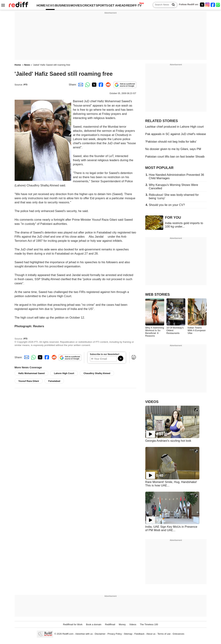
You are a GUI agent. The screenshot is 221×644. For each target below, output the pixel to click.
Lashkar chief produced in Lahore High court (175, 127)
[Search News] (172, 5)
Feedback (139, 634)
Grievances (179, 634)
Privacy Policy (115, 634)
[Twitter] (202, 5)
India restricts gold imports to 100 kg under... (184, 225)
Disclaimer (100, 634)
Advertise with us (84, 634)
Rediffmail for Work (73, 624)
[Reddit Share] (107, 84)
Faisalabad (54, 381)
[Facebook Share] (101, 84)
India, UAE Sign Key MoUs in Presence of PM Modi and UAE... (171, 528)
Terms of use (164, 634)
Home (18, 65)
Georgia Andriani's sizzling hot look (168, 441)
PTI (26, 85)
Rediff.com (68, 634)
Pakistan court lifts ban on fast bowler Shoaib (175, 156)
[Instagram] (207, 5)
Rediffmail (110, 624)
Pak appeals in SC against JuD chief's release (176, 134)
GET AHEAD (117, 5)
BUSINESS (63, 5)
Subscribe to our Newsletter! (105, 354)
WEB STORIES (158, 294)
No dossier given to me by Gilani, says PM (173, 149)
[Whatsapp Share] (87, 84)
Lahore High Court (64, 373)
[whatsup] (218, 5)
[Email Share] (80, 84)
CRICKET (89, 5)
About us (151, 634)
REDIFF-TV (134, 5)
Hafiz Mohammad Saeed (32, 373)
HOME (41, 5)
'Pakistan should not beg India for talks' (171, 142)
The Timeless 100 (149, 624)
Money (122, 624)
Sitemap (128, 634)
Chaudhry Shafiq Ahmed (97, 373)
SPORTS (102, 5)
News (27, 65)
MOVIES (76, 5)
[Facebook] (213, 5)
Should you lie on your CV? (167, 205)
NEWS (50, 5)
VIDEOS (152, 402)
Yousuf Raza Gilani (29, 381)
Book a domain (94, 624)
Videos (133, 624)
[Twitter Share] (94, 84)
